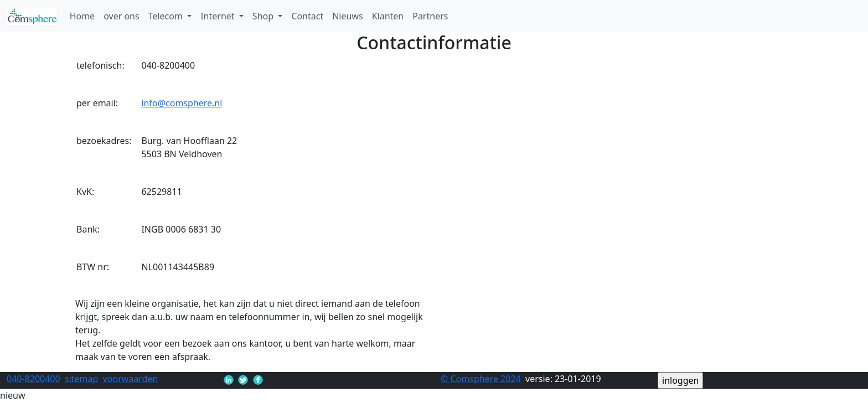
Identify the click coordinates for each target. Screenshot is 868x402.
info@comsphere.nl (182, 103)
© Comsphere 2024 (481, 379)
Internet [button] (219, 16)
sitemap (81, 379)
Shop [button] (264, 16)
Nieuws (347, 16)
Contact (307, 16)
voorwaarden (131, 379)
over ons (122, 16)
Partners (430, 16)
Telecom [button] (167, 16)
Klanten (388, 16)
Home (82, 16)
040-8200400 (33, 379)
